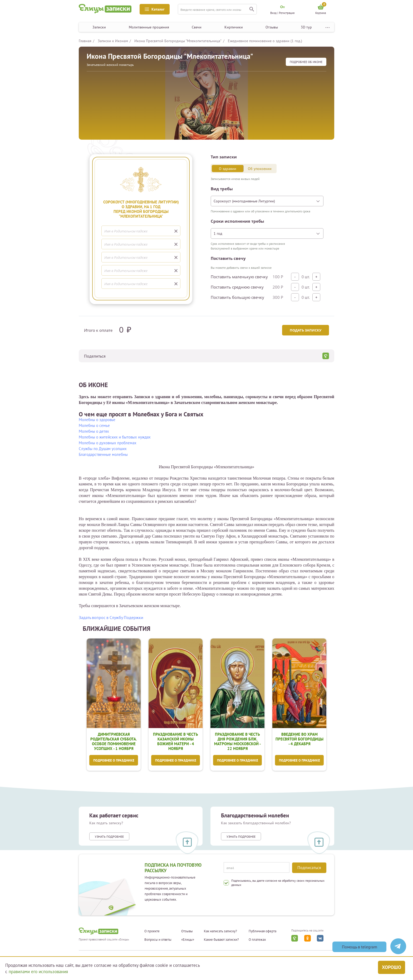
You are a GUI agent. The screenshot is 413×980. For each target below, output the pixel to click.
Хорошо (392, 967)
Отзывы (272, 27)
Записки (99, 27)
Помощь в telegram (360, 947)
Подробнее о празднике (114, 760)
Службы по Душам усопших (103, 449)
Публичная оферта (262, 931)
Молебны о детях (94, 431)
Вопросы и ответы (158, 940)
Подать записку (306, 330)
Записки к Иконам (113, 41)
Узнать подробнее (109, 837)
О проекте (152, 931)
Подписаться (309, 867)
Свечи (197, 27)
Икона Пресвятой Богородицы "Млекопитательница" (178, 41)
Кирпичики (234, 27)
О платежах (257, 940)
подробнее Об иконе (306, 62)
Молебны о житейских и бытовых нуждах (115, 437)
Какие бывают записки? (221, 940)
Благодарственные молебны (103, 454)
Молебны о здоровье (97, 420)
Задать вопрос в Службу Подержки (111, 617)
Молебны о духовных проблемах (108, 443)
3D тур (306, 27)
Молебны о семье (94, 425)
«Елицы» (188, 940)
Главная (85, 41)
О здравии (228, 169)
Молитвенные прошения (149, 27)
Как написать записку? (220, 931)
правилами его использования (38, 972)
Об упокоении (260, 169)
